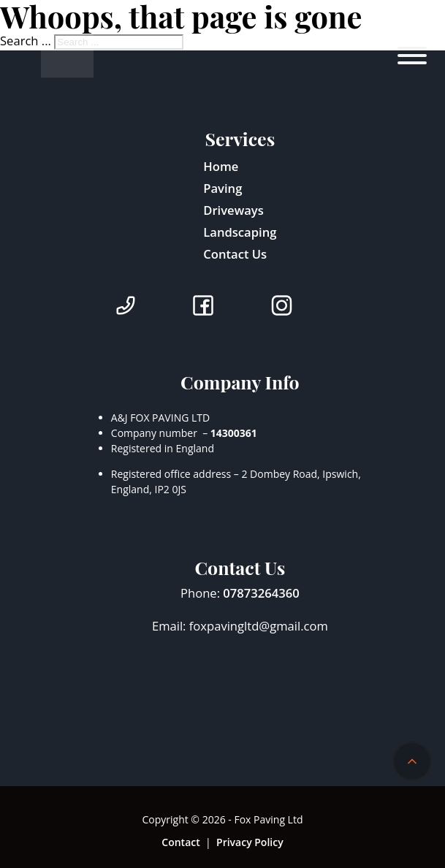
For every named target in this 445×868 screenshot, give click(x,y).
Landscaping (240, 232)
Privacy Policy (250, 842)
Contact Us (235, 254)
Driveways (233, 210)
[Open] (412, 56)
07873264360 (261, 593)
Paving (222, 188)
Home (221, 166)
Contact (180, 842)
